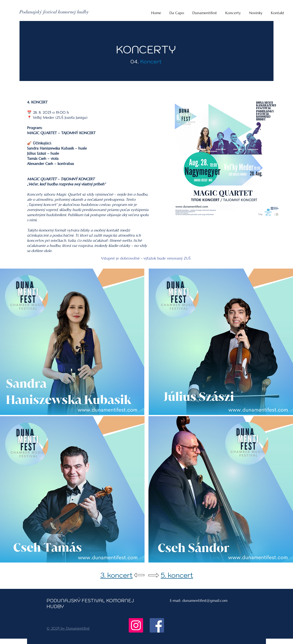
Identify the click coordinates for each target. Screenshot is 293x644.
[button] (233, 11)
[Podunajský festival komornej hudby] (54, 12)
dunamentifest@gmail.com (205, 600)
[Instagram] (136, 625)
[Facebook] (157, 625)
